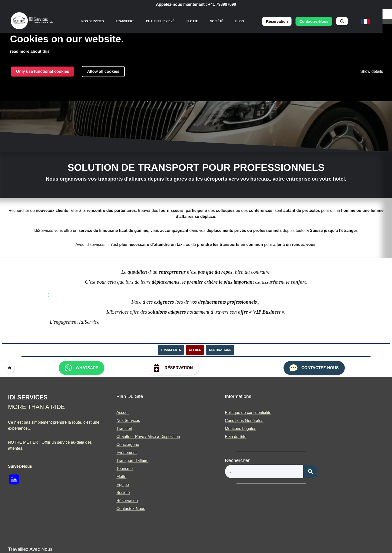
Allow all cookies (103, 72)
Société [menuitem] (220, 21)
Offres (195, 350)
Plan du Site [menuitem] (215, 437)
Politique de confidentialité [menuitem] (227, 413)
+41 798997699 (222, 4)
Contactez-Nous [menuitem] (120, 509)
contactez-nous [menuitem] (320, 21)
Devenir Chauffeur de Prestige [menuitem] (329, 421)
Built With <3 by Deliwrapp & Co (221, 541)
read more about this (30, 52)
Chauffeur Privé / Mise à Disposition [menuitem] (138, 437)
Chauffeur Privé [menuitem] (163, 21)
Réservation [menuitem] (117, 501)
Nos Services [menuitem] (96, 21)
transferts (171, 350)
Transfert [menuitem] (128, 21)
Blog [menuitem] (243, 21)
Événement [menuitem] (116, 453)
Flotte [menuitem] (196, 21)
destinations (220, 350)
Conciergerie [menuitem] (117, 445)
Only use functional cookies (43, 72)
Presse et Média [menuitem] (316, 437)
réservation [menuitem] (281, 21)
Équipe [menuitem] (112, 485)
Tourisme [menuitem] (114, 469)
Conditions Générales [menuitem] (223, 421)
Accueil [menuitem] (112, 413)
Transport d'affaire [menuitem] (122, 461)
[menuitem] (349, 22)
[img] (34, 22)
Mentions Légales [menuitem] (220, 429)
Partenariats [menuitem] (313, 429)
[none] (96, 21)
